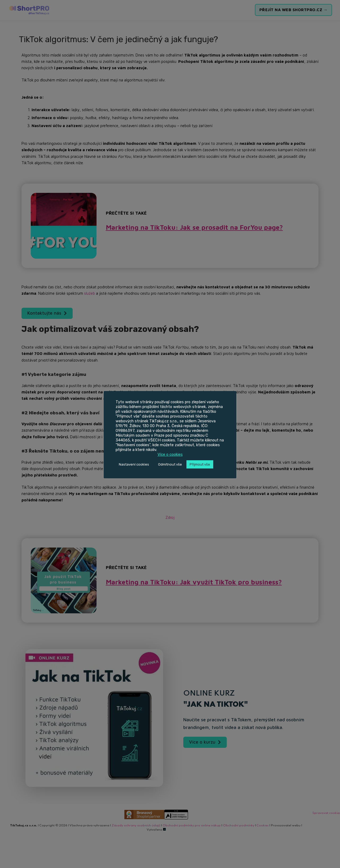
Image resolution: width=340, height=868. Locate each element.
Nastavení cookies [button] (134, 464)
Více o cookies (170, 454)
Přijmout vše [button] (200, 464)
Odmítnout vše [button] (170, 464)
